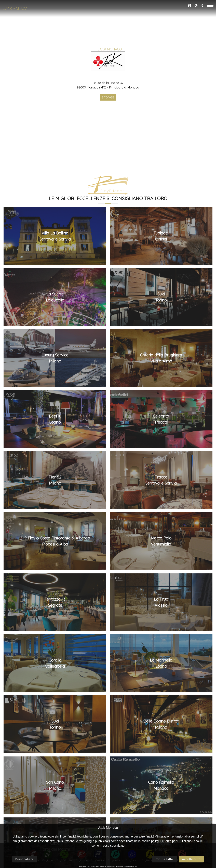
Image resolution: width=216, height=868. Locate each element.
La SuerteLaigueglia (55, 639)
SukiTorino (161, 639)
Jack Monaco (15, 9)
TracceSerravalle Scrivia (161, 822)
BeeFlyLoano (55, 761)
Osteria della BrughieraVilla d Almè (161, 700)
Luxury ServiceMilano (55, 700)
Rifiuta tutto (164, 859)
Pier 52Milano (55, 822)
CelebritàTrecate (161, 761)
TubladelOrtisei (161, 578)
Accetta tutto (191, 859)
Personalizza (25, 859)
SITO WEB (108, 150)
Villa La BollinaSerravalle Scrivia (55, 578)
